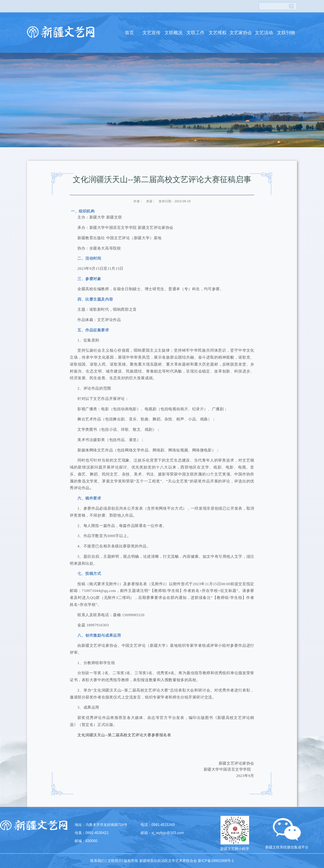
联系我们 (97, 861)
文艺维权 (218, 33)
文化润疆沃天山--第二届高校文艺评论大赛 (114, 735)
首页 (129, 33)
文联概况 (173, 33)
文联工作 (196, 33)
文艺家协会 (241, 33)
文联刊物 (286, 33)
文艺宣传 (151, 33)
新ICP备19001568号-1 (216, 861)
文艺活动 (264, 33)
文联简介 (115, 861)
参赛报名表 (161, 735)
